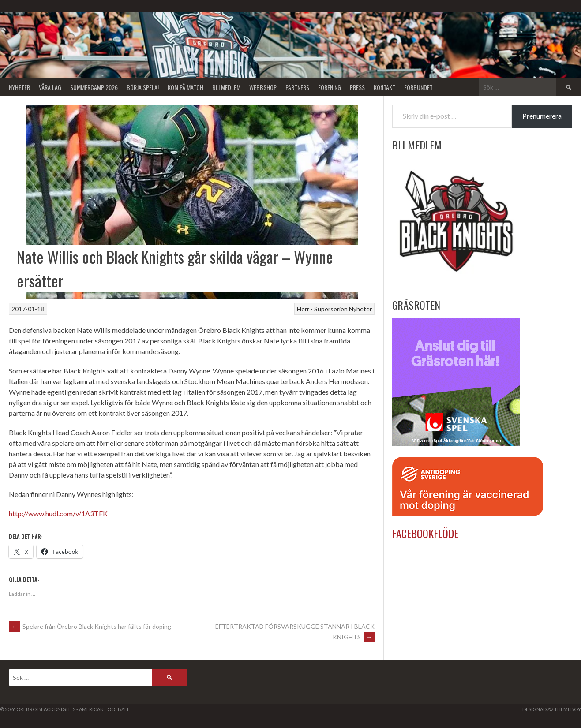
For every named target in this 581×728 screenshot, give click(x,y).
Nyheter (19, 87)
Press (357, 87)
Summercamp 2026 (94, 87)
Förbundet (418, 87)
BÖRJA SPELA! (143, 87)
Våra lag (50, 87)
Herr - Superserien (322, 309)
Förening (330, 87)
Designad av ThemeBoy (552, 709)
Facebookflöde (425, 533)
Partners (297, 87)
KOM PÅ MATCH (186, 87)
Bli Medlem (226, 87)
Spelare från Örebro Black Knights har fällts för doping (90, 626)
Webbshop (263, 87)
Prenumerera (542, 116)
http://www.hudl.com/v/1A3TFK (58, 513)
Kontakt (384, 87)
